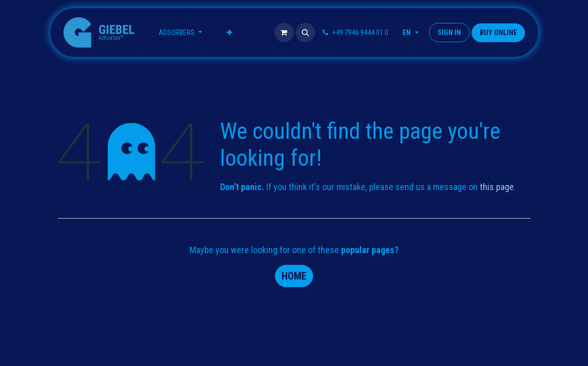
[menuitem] (180, 33)
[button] (305, 33)
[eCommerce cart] (284, 33)
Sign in (449, 33)
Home (294, 276)
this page (497, 187)
